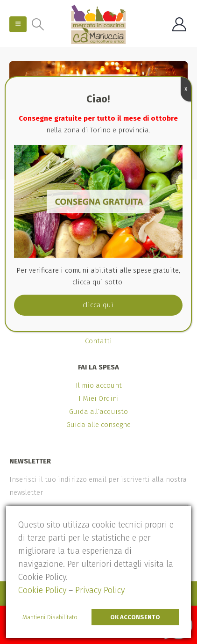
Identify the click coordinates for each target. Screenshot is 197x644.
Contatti (98, 341)
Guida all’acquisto (98, 412)
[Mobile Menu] (18, 24)
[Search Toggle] (38, 24)
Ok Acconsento (135, 617)
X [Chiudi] (186, 89)
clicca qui (98, 305)
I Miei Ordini (99, 398)
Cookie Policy (42, 590)
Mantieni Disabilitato (50, 617)
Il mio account (99, 385)
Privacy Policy (100, 590)
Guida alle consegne (98, 425)
